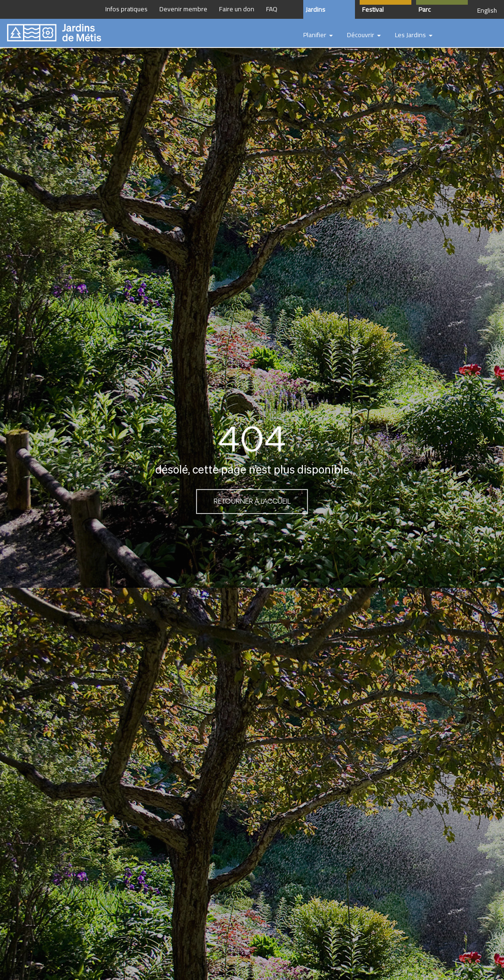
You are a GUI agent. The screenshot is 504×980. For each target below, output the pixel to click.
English (487, 10)
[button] (318, 35)
